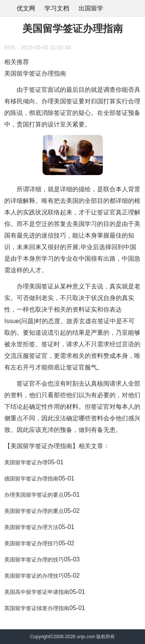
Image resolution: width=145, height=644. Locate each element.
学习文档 (57, 8)
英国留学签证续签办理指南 (37, 608)
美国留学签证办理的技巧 (34, 560)
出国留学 (91, 8)
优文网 (26, 8)
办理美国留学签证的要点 (34, 495)
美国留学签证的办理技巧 (34, 576)
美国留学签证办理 (26, 462)
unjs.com (86, 637)
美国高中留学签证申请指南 (37, 592)
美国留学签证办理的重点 (34, 511)
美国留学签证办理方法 (31, 527)
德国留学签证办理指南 (31, 479)
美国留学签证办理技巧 (31, 543)
